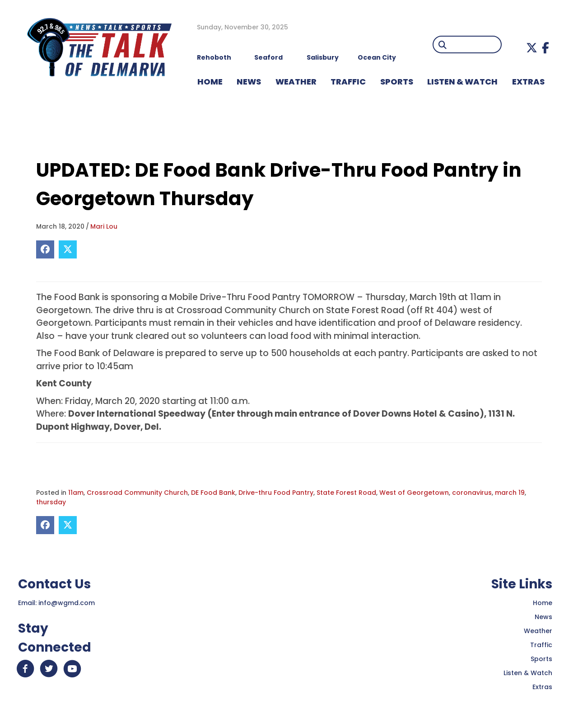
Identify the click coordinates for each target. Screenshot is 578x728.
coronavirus (472, 493)
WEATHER (296, 82)
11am (76, 493)
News (543, 617)
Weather (538, 631)
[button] (532, 48)
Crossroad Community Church (137, 493)
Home (543, 603)
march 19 (510, 493)
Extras (542, 687)
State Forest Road (346, 493)
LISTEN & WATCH (462, 82)
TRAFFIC (348, 82)
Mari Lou (104, 226)
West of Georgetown (414, 493)
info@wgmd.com (67, 603)
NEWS (249, 82)
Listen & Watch (528, 673)
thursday (51, 502)
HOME (210, 82)
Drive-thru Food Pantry (276, 493)
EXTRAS (528, 82)
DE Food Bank (213, 493)
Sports (397, 82)
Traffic (541, 645)
